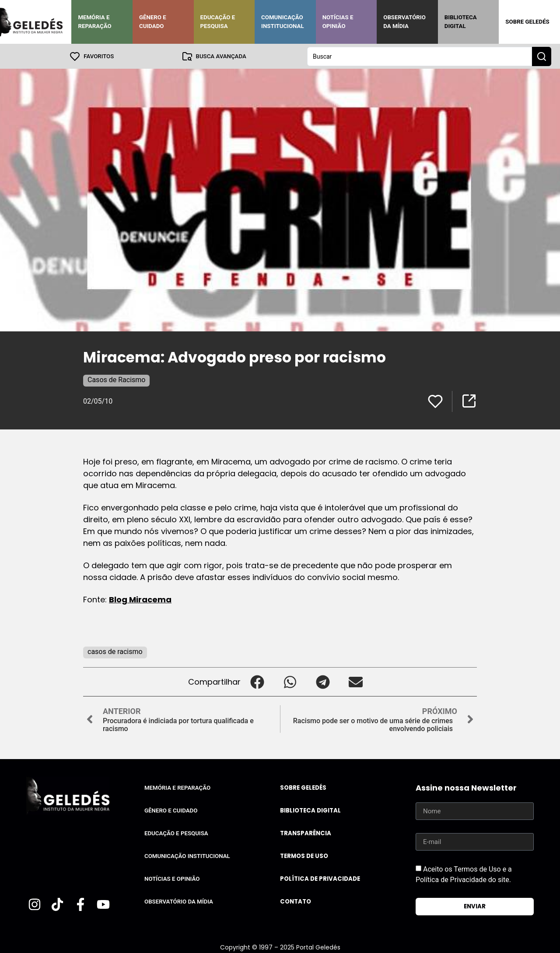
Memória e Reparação (94, 22)
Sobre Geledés (527, 22)
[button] (257, 681)
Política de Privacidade (320, 878)
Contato (296, 901)
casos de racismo (115, 651)
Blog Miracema (140, 599)
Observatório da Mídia (404, 22)
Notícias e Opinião (338, 22)
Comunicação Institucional (283, 22)
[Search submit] (542, 56)
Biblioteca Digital (461, 22)
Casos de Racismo (116, 379)
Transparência (306, 833)
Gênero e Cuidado (153, 22)
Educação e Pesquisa (218, 22)
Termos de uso (304, 856)
